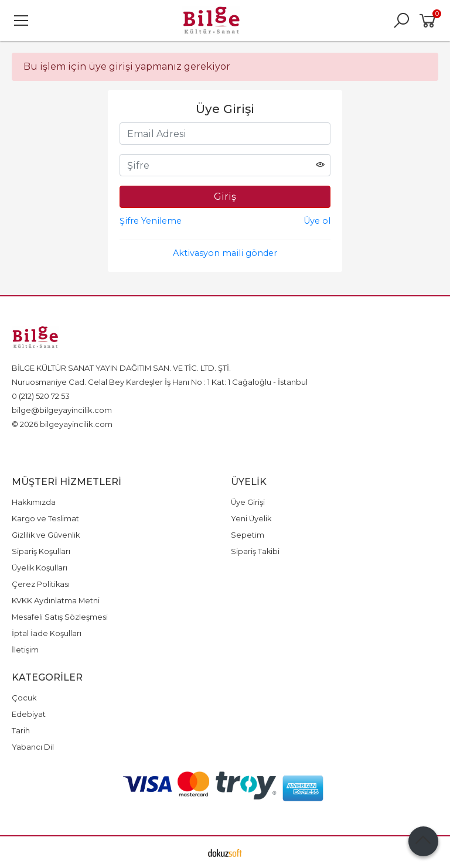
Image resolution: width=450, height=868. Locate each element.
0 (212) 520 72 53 (41, 396)
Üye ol (317, 221)
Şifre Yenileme (151, 221)
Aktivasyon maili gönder (225, 253)
